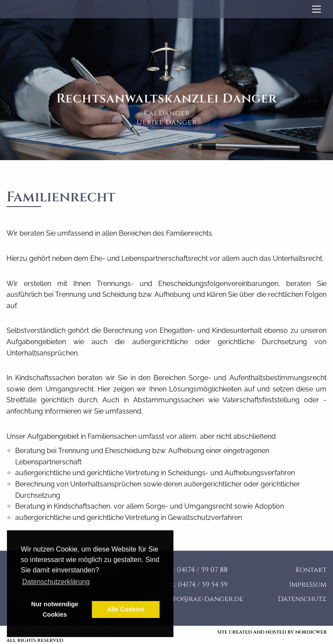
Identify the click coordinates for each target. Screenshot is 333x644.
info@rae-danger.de (204, 599)
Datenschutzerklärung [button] (56, 582)
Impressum (308, 585)
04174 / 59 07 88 (202, 570)
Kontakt (311, 570)
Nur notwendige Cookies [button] (55, 609)
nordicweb (311, 632)
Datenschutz (302, 599)
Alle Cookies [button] (126, 609)
